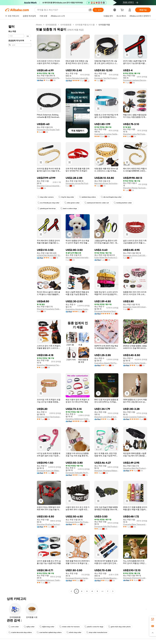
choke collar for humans (69, 627)
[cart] (123, 10)
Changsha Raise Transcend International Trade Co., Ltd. (135, 524)
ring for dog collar (66, 197)
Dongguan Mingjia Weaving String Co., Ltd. (106, 578)
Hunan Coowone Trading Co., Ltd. (135, 417)
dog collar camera (46, 197)
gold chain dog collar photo (119, 627)
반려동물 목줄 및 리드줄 (85, 25)
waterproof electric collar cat (97, 203)
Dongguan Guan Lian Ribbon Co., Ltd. (49, 471)
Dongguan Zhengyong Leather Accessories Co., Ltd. (135, 578)
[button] (90, 10)
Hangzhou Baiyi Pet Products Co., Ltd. (135, 468)
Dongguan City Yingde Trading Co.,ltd (49, 130)
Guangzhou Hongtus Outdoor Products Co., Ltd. (78, 309)
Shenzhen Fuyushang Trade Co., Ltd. (49, 309)
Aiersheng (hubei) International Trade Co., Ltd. (78, 257)
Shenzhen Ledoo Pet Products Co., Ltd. (135, 134)
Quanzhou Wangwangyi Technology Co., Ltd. (49, 365)
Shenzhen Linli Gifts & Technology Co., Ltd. (106, 417)
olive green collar (72, 203)
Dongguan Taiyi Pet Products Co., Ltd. (106, 78)
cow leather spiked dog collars (49, 632)
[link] (153, 619)
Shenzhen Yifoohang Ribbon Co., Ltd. (106, 471)
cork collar (14, 627)
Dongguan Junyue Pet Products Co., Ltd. (78, 183)
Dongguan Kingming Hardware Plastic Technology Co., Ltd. (78, 578)
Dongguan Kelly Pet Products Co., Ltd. (106, 526)
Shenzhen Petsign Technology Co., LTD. (135, 188)
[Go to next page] (113, 591)
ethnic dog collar (74, 632)
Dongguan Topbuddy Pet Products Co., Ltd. (78, 473)
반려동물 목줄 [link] (104, 25)
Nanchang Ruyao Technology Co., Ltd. (106, 183)
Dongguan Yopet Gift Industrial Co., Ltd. (135, 307)
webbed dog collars (87, 197)
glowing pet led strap (47, 209)
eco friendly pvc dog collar (48, 203)
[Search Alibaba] (62, 10)
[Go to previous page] (71, 591)
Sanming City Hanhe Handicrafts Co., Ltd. (135, 363)
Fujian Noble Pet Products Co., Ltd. (106, 257)
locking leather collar (123, 203)
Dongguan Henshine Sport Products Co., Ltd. (106, 311)
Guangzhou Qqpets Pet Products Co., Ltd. (106, 363)
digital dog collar (47, 627)
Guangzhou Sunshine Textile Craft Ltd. (106, 134)
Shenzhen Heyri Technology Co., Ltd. (49, 417)
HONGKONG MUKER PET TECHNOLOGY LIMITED (49, 255)
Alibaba (39, 25)
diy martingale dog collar (111, 197)
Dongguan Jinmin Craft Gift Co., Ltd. (135, 255)
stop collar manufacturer (97, 632)
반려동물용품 (51, 25)
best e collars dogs (69, 209)
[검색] (98, 10)
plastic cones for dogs (94, 627)
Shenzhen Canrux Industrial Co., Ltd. (49, 186)
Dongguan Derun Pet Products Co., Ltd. (78, 522)
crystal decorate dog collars (20, 632)
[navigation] (20, 308)
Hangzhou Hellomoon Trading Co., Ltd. (78, 419)
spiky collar (29, 627)
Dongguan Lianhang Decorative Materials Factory (135, 80)
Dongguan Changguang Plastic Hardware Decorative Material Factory (49, 78)
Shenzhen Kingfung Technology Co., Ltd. (49, 524)
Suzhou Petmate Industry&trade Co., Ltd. (78, 78)
